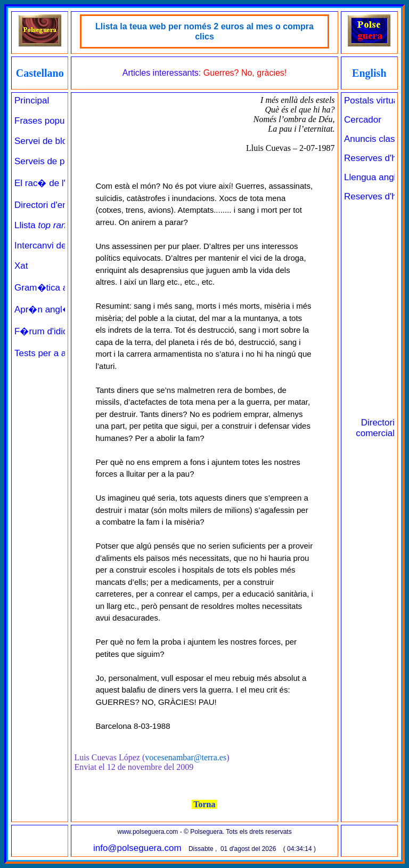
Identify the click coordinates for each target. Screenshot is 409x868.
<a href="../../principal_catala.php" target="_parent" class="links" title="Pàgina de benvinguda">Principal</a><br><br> (40, 415)
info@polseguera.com (137, 848)
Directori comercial (375, 428)
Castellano (40, 73)
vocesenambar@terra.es (186, 757)
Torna (205, 804)
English (369, 73)
